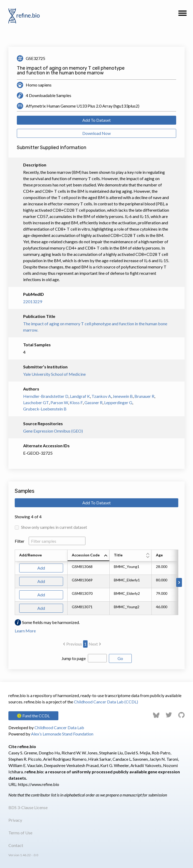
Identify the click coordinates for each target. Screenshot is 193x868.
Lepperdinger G (118, 402)
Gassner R (93, 402)
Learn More (25, 631)
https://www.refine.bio (39, 784)
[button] (182, 15)
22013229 (33, 301)
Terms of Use (20, 833)
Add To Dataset (96, 120)
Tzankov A (101, 396)
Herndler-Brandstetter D (46, 396)
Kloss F (76, 402)
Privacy (15, 820)
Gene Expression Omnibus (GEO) (53, 431)
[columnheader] (89, 556)
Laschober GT (36, 402)
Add (41, 568)
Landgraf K (80, 396)
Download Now (96, 133)
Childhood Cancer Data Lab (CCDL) (106, 702)
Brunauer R (144, 396)
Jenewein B (123, 396)
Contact (16, 845)
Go (120, 658)
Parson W (59, 402)
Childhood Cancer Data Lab (59, 727)
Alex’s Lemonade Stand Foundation (62, 734)
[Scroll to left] (14, 582)
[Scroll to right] (179, 582)
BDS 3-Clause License (28, 807)
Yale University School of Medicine (54, 374)
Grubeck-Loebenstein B (45, 409)
